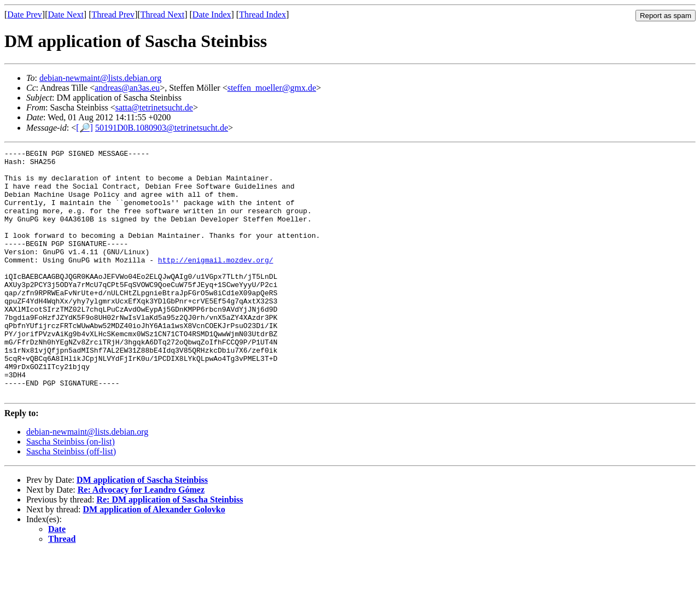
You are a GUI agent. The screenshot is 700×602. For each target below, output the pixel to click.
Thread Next (162, 14)
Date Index (212, 14)
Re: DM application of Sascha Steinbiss (170, 549)
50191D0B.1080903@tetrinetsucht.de (162, 128)
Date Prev (25, 14)
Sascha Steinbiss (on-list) (71, 491)
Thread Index (262, 14)
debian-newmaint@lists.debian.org (100, 78)
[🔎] (84, 128)
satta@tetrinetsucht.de (154, 107)
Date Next (66, 14)
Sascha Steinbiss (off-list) (71, 501)
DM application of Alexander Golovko (154, 559)
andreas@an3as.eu (127, 88)
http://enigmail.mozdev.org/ (216, 283)
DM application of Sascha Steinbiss (142, 529)
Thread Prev (113, 14)
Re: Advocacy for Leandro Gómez (141, 539)
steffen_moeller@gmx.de (272, 88)
